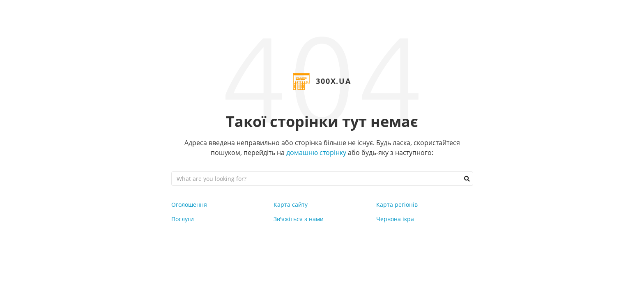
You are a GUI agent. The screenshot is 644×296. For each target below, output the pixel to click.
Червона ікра (395, 219)
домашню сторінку (316, 153)
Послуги (183, 219)
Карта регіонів (397, 205)
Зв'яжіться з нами (299, 219)
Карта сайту (291, 205)
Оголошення (189, 205)
